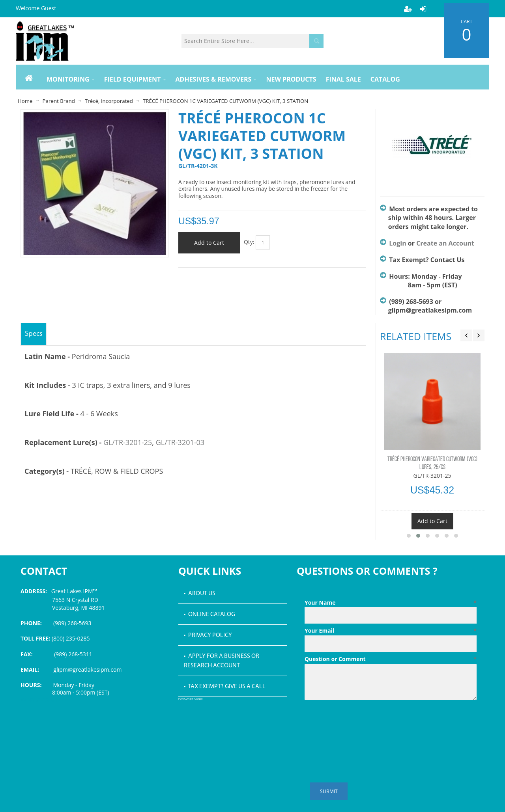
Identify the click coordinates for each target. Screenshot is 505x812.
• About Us (200, 594)
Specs (34, 334)
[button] (409, 536)
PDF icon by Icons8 (191, 699)
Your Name (391, 603)
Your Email (391, 631)
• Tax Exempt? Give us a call (225, 687)
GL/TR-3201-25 (128, 442)
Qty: (249, 242)
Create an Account (445, 243)
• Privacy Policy (208, 635)
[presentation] (365, 723)
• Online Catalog (209, 615)
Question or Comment (391, 659)
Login (397, 243)
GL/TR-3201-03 (180, 442)
